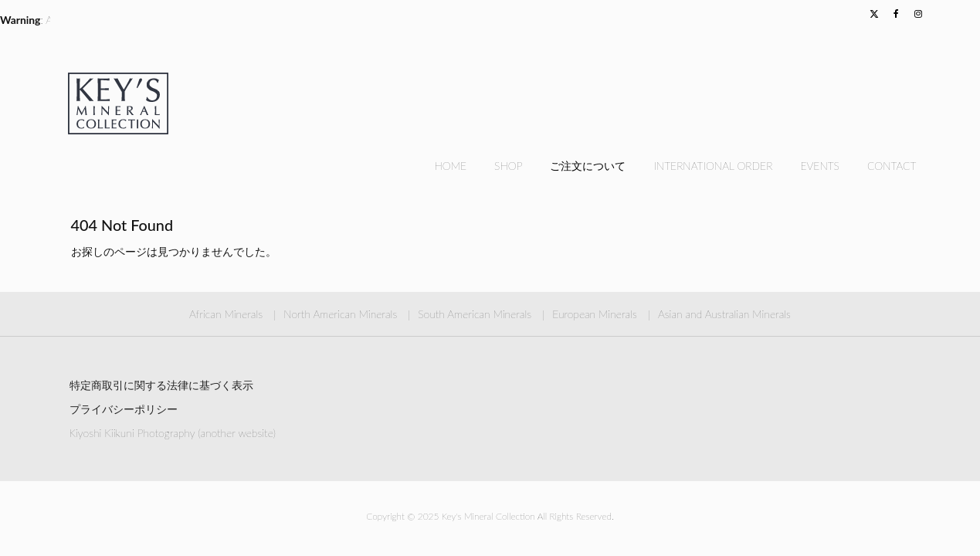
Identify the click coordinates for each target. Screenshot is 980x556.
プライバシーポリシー (124, 409)
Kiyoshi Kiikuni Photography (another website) (173, 433)
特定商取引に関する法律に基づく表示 (161, 385)
